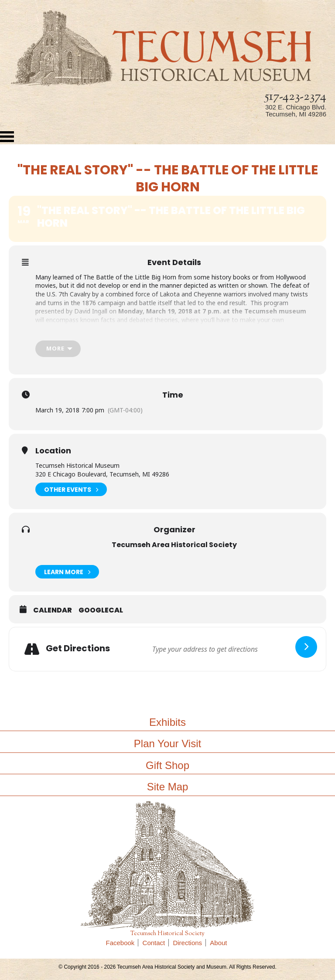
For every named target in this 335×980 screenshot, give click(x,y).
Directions (189, 943)
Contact (156, 943)
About (218, 943)
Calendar (53, 610)
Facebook (122, 943)
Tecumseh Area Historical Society (174, 545)
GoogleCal (101, 610)
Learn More (67, 572)
